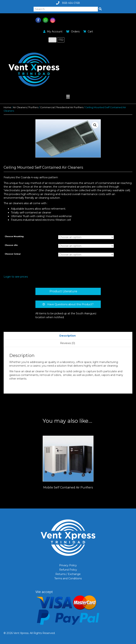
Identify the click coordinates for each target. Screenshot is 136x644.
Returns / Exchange (68, 574)
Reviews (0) (68, 343)
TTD (61, 40)
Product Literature (63, 291)
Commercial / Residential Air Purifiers (62, 107)
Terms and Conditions (68, 578)
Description (68, 336)
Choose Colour (13, 254)
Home (7, 107)
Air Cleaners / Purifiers (26, 107)
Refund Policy (68, 570)
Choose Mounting (14, 236)
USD (52, 40)
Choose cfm (11, 245)
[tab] (68, 291)
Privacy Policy (68, 565)
